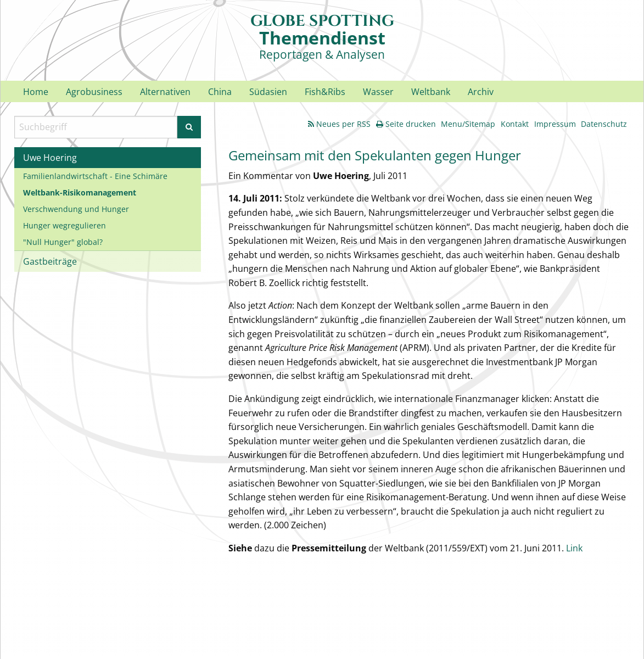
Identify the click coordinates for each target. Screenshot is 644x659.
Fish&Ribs (325, 92)
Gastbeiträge (50, 261)
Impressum (555, 124)
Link (574, 548)
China (220, 92)
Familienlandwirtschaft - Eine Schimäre (95, 176)
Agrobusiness (94, 92)
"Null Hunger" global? (63, 242)
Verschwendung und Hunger (76, 209)
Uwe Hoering (50, 158)
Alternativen (165, 92)
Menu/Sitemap (468, 124)
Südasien (268, 92)
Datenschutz (604, 124)
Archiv (481, 92)
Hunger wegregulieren (65, 225)
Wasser (378, 92)
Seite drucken (406, 124)
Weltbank (431, 92)
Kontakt (515, 124)
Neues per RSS (339, 124)
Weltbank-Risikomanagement (80, 192)
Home (36, 92)
